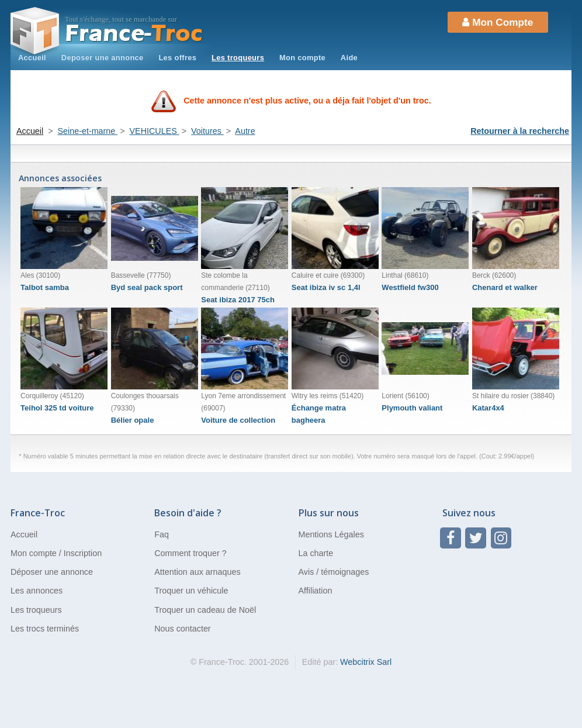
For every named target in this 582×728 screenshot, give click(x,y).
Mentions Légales (331, 534)
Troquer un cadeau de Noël (205, 610)
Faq (162, 534)
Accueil (32, 58)
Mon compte (302, 58)
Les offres (177, 58)
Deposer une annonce (103, 58)
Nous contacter (182, 629)
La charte (316, 553)
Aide (349, 58)
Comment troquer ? (190, 553)
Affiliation (316, 591)
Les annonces (37, 591)
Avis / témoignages (334, 572)
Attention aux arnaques (197, 572)
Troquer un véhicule (191, 591)
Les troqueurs (238, 58)
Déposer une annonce (52, 572)
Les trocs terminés (45, 629)
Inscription (83, 553)
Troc (134, 34)
